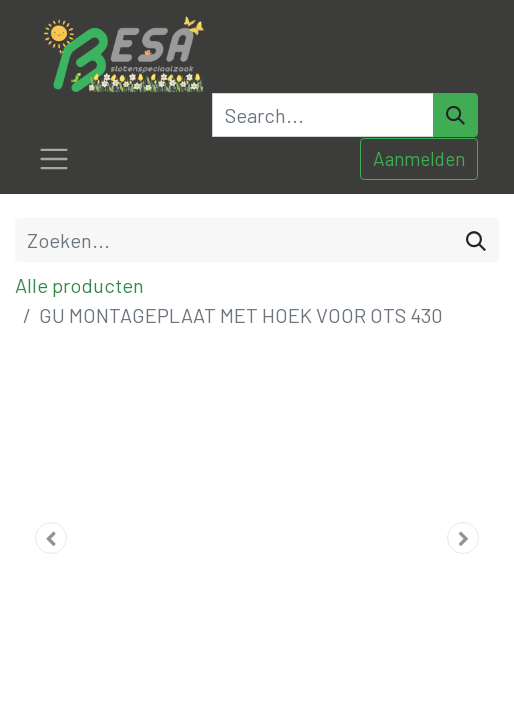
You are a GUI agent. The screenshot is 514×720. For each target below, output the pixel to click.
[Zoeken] (476, 240)
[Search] (455, 115)
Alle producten (79, 285)
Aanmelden (419, 158)
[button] (51, 538)
